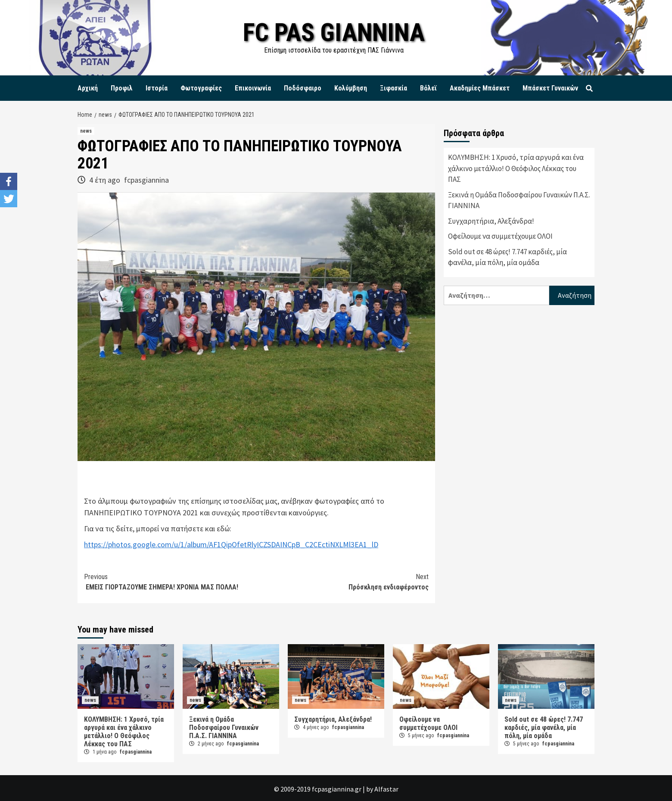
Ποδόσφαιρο (303, 88)
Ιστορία (157, 88)
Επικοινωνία (253, 88)
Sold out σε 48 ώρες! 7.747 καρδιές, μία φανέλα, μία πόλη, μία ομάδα (507, 257)
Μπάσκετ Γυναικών (550, 88)
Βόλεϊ (428, 88)
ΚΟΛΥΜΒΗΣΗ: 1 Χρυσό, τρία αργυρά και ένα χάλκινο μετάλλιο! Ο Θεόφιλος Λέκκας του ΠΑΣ (516, 168)
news (86, 131)
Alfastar (386, 789)
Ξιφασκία (394, 88)
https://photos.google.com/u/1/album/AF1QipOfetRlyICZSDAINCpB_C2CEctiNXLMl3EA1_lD (231, 544)
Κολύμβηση (351, 88)
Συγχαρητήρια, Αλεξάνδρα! (491, 221)
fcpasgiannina (146, 180)
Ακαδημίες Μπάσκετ (480, 88)
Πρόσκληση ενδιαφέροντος (342, 581)
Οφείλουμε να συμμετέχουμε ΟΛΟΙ (500, 236)
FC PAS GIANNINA (334, 32)
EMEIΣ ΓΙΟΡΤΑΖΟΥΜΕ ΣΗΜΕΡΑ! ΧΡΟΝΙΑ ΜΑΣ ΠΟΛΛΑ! (170, 581)
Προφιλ (122, 88)
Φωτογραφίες (201, 88)
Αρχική (88, 88)
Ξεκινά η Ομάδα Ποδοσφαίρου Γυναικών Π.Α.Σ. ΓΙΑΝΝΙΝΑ (519, 200)
